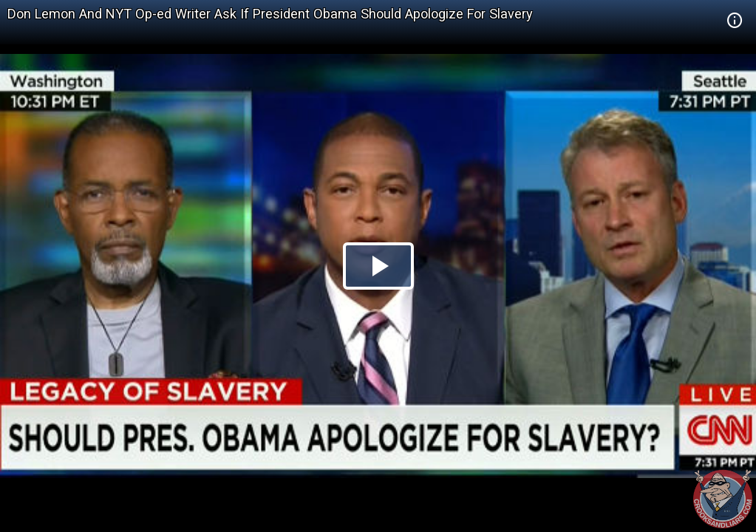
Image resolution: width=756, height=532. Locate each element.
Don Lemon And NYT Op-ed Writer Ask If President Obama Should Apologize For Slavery (270, 14)
